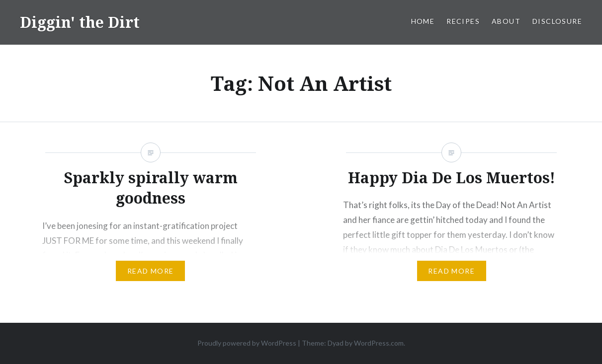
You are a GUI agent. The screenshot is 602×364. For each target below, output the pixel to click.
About (506, 21)
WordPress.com (379, 343)
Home (423, 21)
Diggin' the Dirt (80, 22)
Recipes (463, 21)
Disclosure (557, 21)
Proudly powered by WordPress (247, 343)
